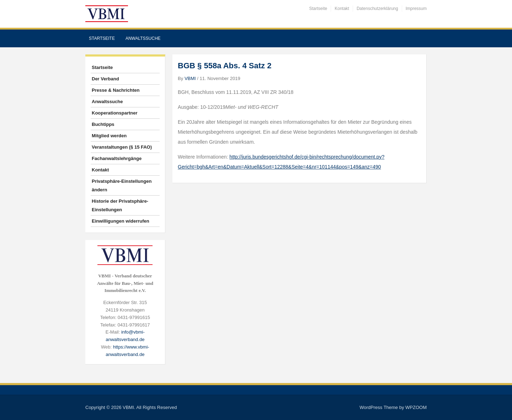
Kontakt (342, 9)
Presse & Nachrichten (116, 90)
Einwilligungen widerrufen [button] (121, 221)
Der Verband (105, 79)
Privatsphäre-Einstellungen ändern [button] (122, 185)
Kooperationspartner (115, 113)
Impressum (416, 9)
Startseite (318, 9)
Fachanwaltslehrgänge (117, 158)
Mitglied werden (109, 136)
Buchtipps (103, 124)
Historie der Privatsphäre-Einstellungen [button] (120, 205)
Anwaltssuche (143, 38)
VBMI (190, 78)
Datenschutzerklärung (377, 9)
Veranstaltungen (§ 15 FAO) (122, 147)
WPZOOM (416, 407)
